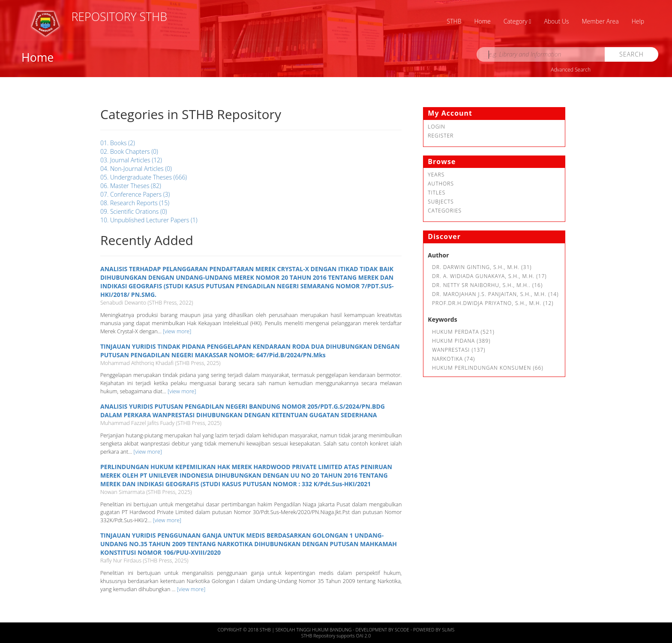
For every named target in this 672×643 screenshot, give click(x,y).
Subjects (441, 202)
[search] (541, 54)
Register (441, 136)
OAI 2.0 (364, 636)
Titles (436, 193)
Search (631, 54)
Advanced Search (571, 70)
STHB (454, 21)
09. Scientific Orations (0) (134, 211)
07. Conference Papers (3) (135, 194)
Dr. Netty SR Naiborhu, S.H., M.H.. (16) (487, 285)
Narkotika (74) (453, 359)
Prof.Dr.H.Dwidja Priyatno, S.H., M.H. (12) (493, 303)
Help (638, 21)
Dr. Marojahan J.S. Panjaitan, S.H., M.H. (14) (495, 294)
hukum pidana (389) (461, 341)
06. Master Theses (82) (131, 186)
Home (482, 21)
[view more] (177, 331)
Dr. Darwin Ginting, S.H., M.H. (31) (482, 267)
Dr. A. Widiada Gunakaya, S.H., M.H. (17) (489, 276)
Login (436, 127)
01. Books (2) (118, 143)
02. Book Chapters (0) (129, 151)
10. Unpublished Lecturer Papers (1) (149, 220)
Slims (448, 630)
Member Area (600, 21)
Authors (441, 184)
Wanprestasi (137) (459, 350)
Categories (445, 211)
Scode (403, 630)
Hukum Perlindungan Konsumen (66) (487, 368)
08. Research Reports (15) (135, 203)
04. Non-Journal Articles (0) (136, 169)
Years (436, 175)
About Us (556, 21)
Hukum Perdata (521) (463, 332)
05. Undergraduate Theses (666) (144, 177)
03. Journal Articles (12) (131, 160)
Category (517, 21)
